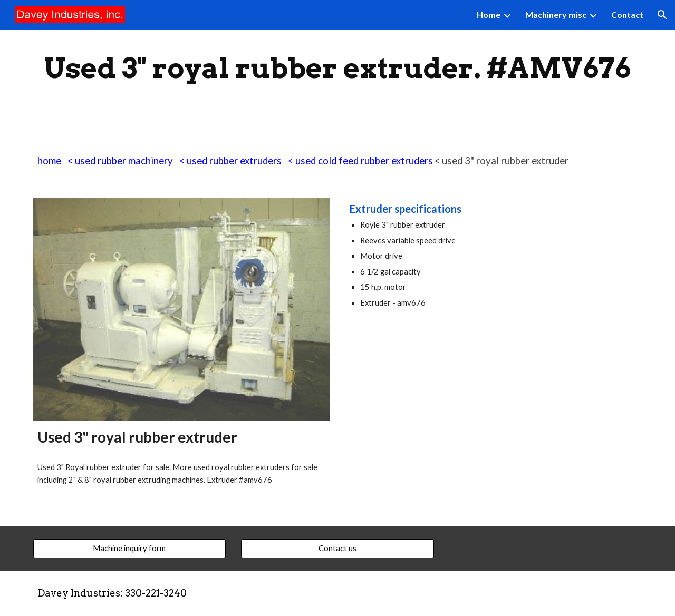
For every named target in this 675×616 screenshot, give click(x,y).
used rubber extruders (234, 161)
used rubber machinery (124, 161)
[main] (337, 68)
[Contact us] (337, 548)
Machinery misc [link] (556, 14)
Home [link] (489, 14)
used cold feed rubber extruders (364, 161)
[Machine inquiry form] (129, 548)
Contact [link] (627, 14)
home (50, 161)
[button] (662, 15)
